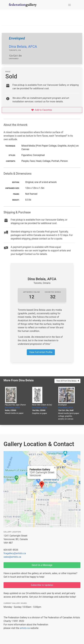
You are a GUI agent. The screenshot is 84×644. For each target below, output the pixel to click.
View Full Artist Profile (41, 352)
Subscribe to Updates (42, 585)
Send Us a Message (42, 565)
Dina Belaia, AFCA (23, 47)
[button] (70, 5)
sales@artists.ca (12, 557)
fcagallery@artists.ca (15, 553)
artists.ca (25, 628)
